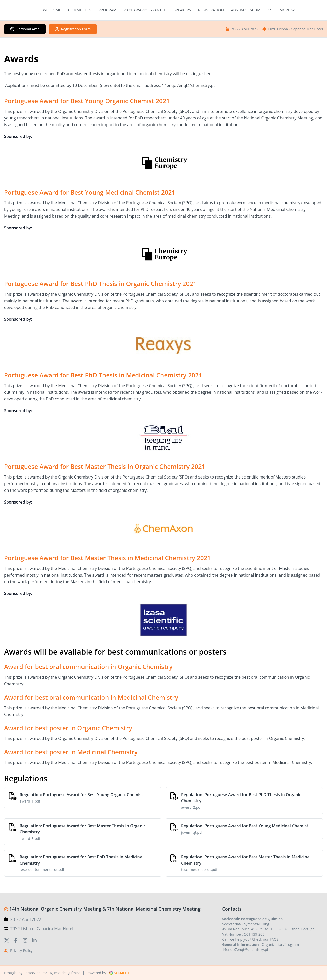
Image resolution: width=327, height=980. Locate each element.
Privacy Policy (21, 951)
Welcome (52, 10)
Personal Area (25, 29)
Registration (211, 10)
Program (108, 10)
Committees (80, 10)
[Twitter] (7, 940)
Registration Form (73, 29)
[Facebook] (16, 940)
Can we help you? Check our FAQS (250, 939)
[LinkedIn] (34, 940)
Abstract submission (252, 10)
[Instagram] (25, 940)
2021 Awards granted (145, 10)
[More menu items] (287, 10)
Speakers (182, 10)
